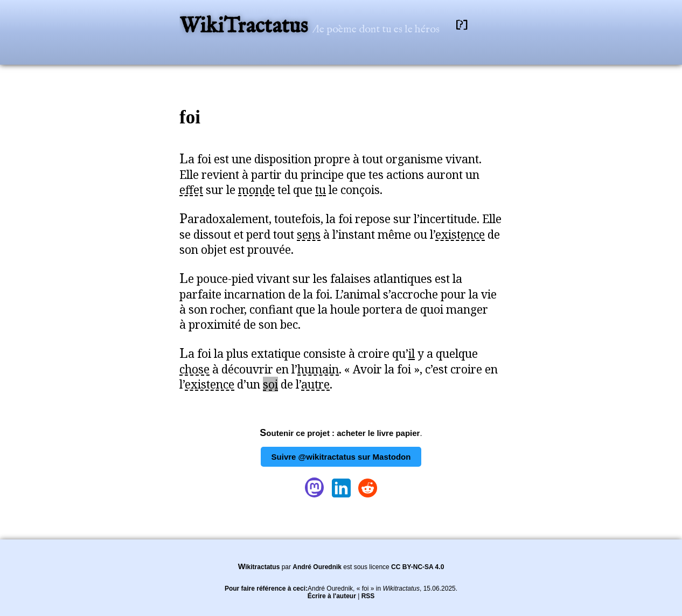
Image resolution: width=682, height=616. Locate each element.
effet (191, 190)
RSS (368, 596)
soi (270, 384)
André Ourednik (317, 567)
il (412, 354)
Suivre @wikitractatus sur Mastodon (341, 457)
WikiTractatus (246, 27)
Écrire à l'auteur (332, 596)
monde (256, 190)
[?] (462, 25)
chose (194, 369)
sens (309, 234)
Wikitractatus (259, 567)
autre (315, 384)
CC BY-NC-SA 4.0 (417, 567)
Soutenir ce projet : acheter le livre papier (340, 433)
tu (321, 190)
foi (190, 117)
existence (460, 234)
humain (318, 369)
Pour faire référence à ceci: (266, 589)
